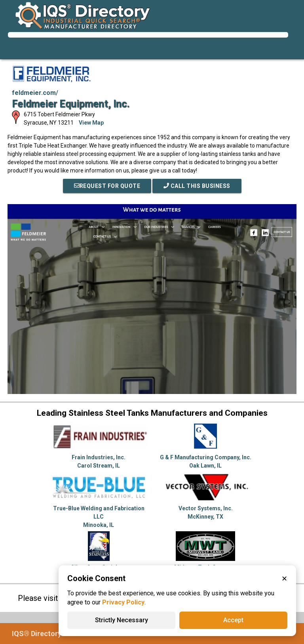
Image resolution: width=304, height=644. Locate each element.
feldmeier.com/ (35, 93)
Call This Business (197, 186)
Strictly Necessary (122, 620)
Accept (233, 620)
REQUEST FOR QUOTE (107, 186)
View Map (91, 123)
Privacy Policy (123, 602)
